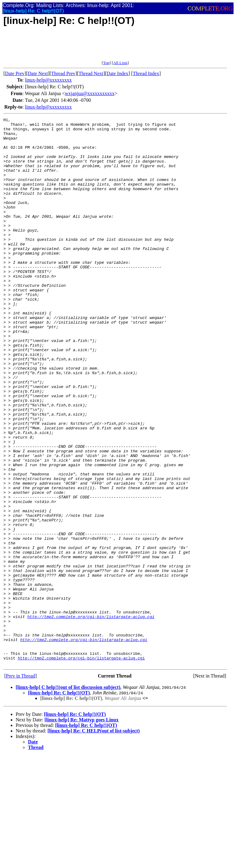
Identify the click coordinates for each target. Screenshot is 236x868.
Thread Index (146, 73)
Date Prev (15, 73)
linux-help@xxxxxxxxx (48, 80)
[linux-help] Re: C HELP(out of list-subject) (94, 840)
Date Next (38, 73)
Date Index (118, 73)
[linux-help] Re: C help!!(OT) (59, 802)
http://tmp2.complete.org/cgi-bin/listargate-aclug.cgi (91, 717)
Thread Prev (63, 73)
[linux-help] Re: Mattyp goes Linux (82, 829)
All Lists (120, 63)
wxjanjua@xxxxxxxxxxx (90, 93)
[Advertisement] (115, 47)
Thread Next (91, 73)
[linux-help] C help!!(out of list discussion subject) (68, 797)
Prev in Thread (20, 785)
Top (106, 63)
